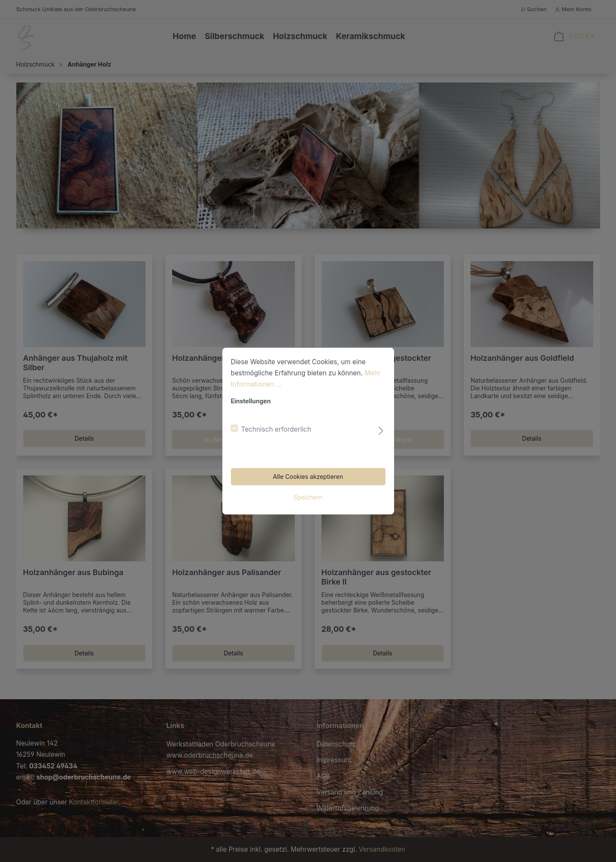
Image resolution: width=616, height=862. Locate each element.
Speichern (308, 497)
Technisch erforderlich (276, 429)
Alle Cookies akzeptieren (308, 477)
